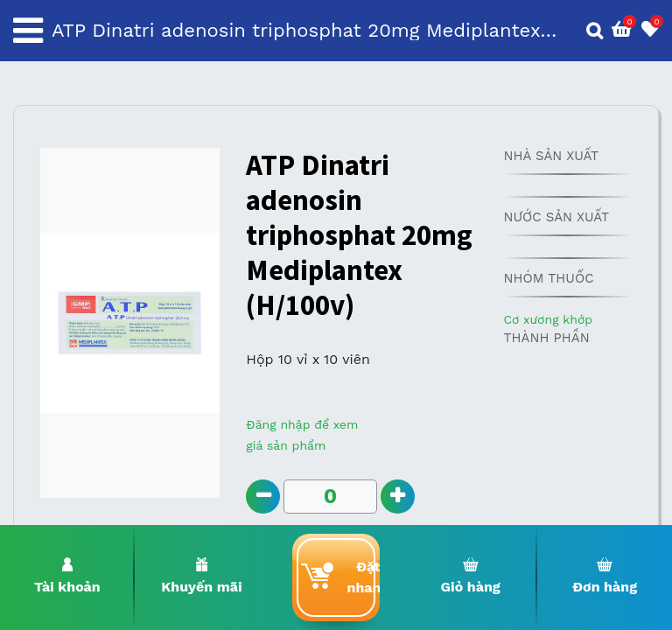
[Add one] (398, 497)
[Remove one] (263, 497)
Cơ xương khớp (548, 319)
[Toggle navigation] (28, 31)
